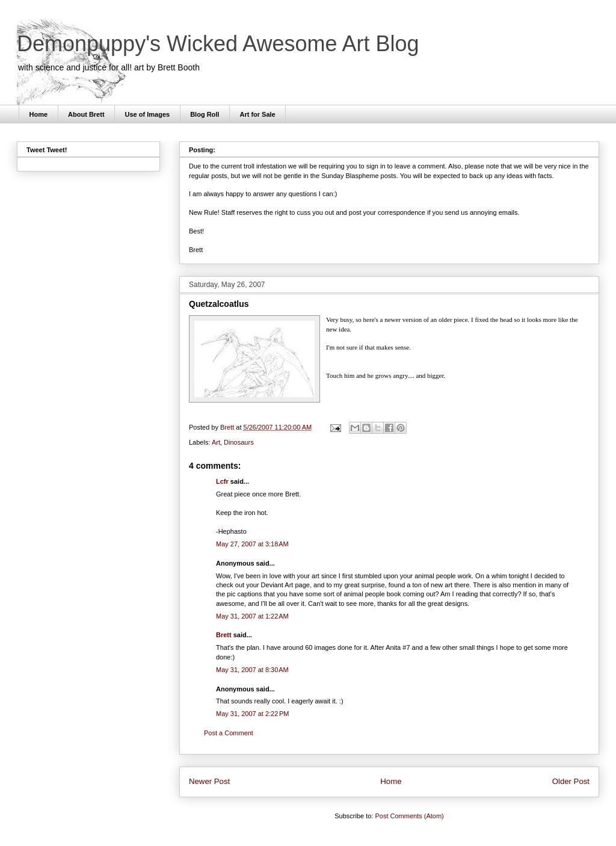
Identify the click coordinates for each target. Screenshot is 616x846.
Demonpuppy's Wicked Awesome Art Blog (218, 44)
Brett (224, 635)
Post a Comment (229, 733)
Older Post (571, 781)
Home (39, 114)
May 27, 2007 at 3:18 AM (252, 544)
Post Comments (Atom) (409, 816)
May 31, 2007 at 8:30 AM (252, 670)
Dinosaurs (239, 442)
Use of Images (148, 114)
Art (216, 442)
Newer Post (209, 781)
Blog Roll (205, 114)
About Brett (86, 114)
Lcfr (222, 481)
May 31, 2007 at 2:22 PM (252, 714)
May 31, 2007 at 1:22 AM (252, 616)
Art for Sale (257, 114)
